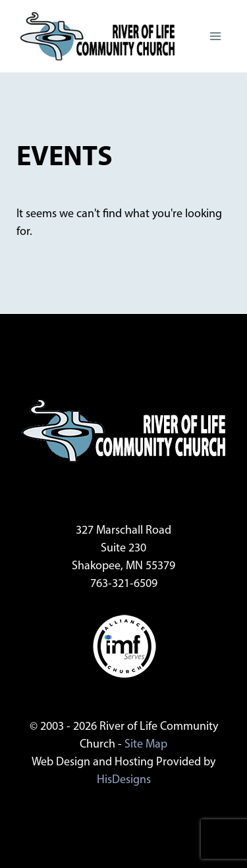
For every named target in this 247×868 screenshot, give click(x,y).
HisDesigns (124, 780)
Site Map (146, 745)
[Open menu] (215, 36)
